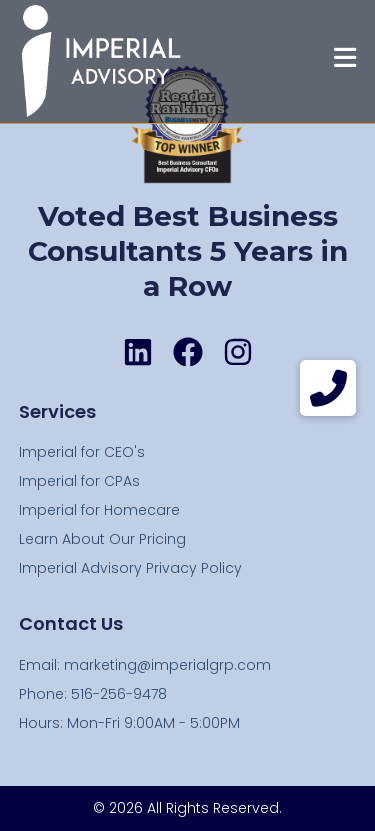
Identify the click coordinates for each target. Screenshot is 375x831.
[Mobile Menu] (345, 61)
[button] (328, 388)
